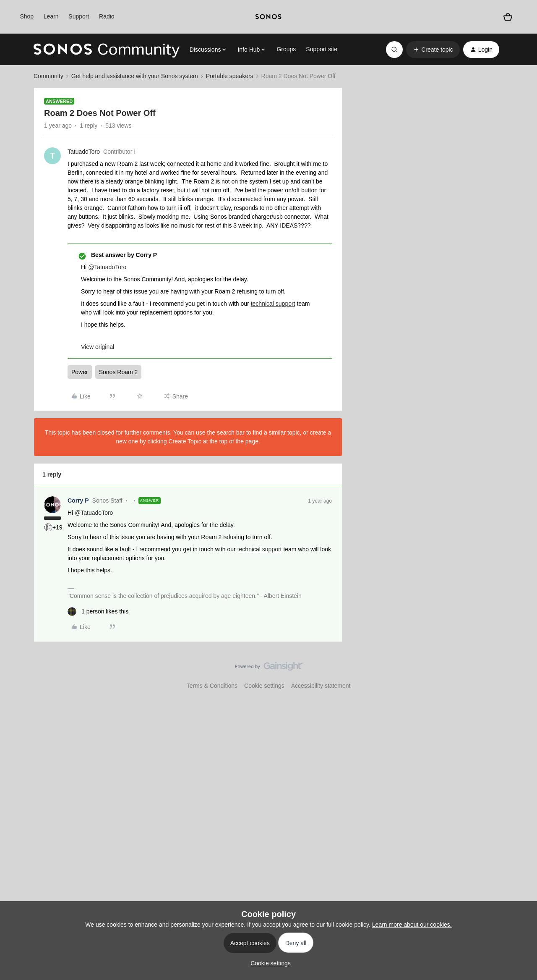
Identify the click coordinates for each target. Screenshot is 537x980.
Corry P (78, 500)
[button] (433, 50)
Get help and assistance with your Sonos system (135, 76)
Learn (51, 16)
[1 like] (98, 612)
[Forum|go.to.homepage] (107, 50)
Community (48, 76)
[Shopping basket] (508, 17)
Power (80, 372)
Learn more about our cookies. (412, 925)
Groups (286, 49)
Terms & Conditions (212, 686)
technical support (273, 304)
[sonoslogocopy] (268, 17)
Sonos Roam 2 (119, 372)
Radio (107, 16)
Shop (27, 16)
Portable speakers (230, 76)
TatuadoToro (84, 152)
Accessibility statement (321, 686)
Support (79, 16)
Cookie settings (264, 686)
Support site (322, 49)
